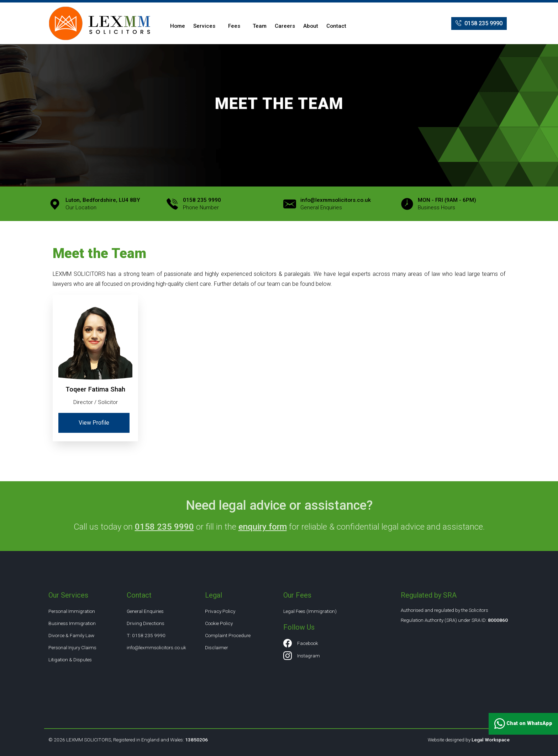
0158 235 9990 (479, 23)
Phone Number (202, 204)
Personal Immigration (72, 611)
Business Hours (447, 204)
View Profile (94, 423)
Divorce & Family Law (71, 635)
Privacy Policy (220, 611)
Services (204, 26)
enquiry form (263, 527)
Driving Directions (146, 623)
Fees (234, 26)
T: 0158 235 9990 (146, 635)
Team (260, 26)
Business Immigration (72, 623)
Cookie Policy (219, 623)
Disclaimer (217, 647)
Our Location (103, 204)
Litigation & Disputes (70, 660)
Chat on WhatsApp (523, 724)
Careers (285, 26)
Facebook (301, 644)
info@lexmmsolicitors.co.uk (156, 647)
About (311, 26)
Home (178, 26)
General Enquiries (336, 204)
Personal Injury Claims (72, 647)
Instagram (302, 656)
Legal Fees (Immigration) (310, 611)
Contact (336, 26)
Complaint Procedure (228, 635)
